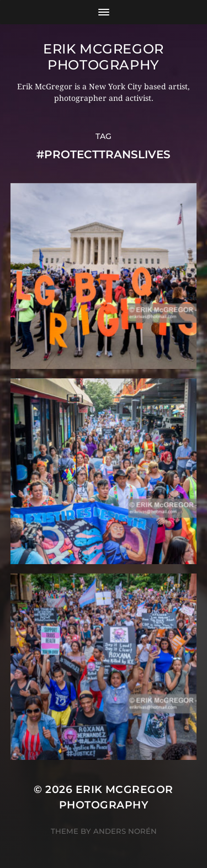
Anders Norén (125, 831)
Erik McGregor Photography (104, 57)
